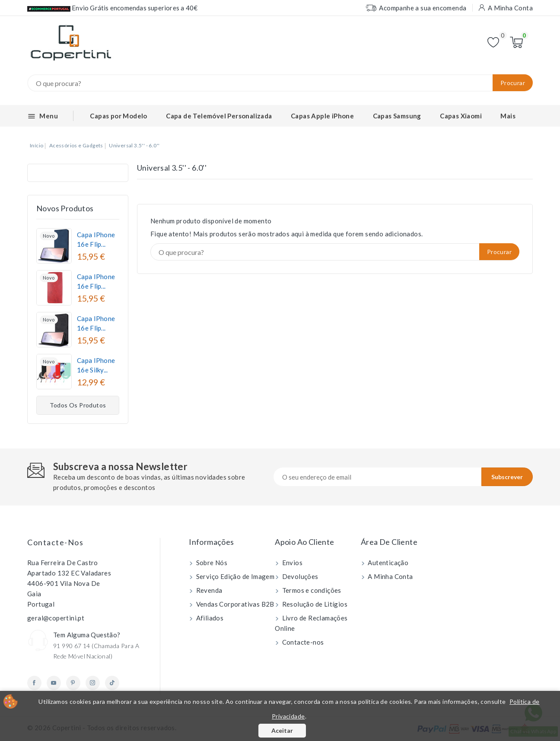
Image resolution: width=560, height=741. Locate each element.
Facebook (34, 683)
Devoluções (299, 576)
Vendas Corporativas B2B (234, 604)
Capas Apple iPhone (322, 116)
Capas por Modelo (118, 116)
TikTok (112, 683)
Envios (291, 563)
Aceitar (282, 730)
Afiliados (209, 618)
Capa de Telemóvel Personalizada (219, 116)
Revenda (208, 590)
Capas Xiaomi (461, 116)
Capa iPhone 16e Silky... (96, 365)
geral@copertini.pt (56, 618)
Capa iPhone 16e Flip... (96, 239)
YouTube (54, 683)
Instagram (93, 683)
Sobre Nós (211, 563)
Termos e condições (311, 590)
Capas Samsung (397, 116)
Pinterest (73, 683)
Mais (508, 116)
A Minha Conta (390, 576)
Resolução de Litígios (314, 604)
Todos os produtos (78, 405)
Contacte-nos (55, 542)
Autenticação (387, 563)
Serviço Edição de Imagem (234, 576)
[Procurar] (280, 83)
